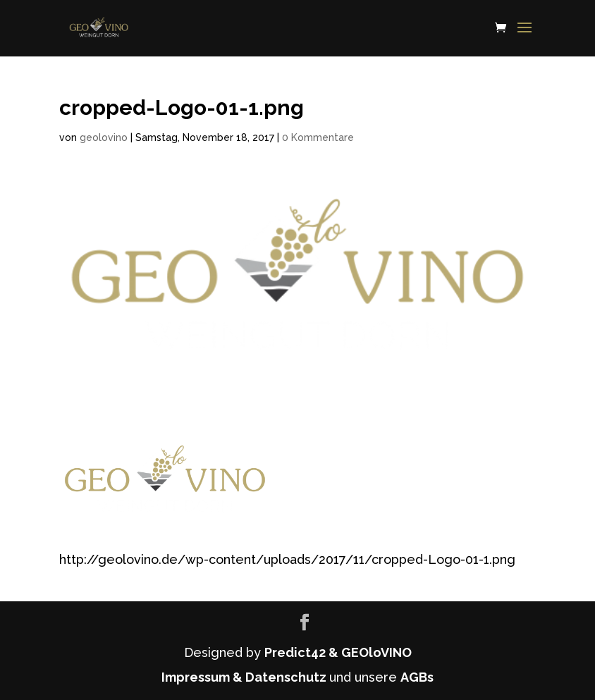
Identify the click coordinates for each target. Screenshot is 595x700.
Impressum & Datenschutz (245, 677)
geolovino (104, 137)
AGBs (417, 677)
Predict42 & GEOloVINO (338, 652)
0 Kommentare (318, 137)
